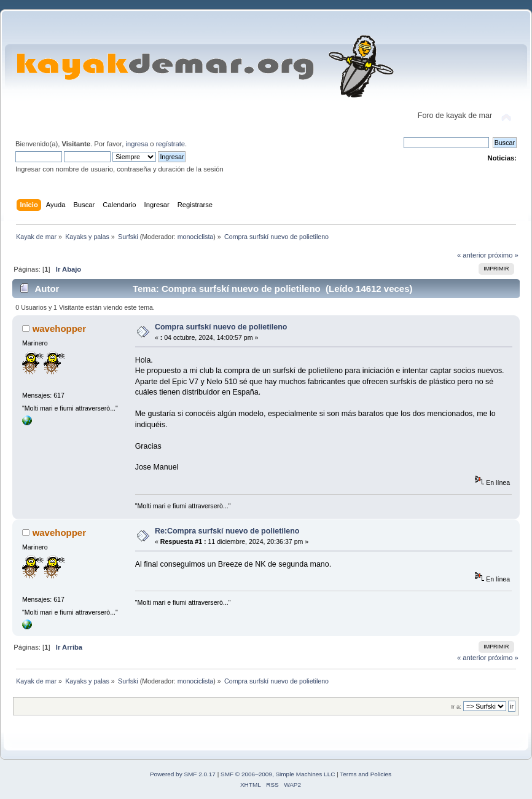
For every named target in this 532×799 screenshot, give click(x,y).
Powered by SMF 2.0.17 (183, 774)
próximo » (503, 255)
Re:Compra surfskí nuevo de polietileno (227, 531)
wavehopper (59, 329)
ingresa (137, 144)
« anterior (471, 255)
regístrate (170, 144)
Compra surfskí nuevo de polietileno (221, 327)
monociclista (196, 237)
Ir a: (456, 707)
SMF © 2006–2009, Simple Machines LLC (278, 774)
